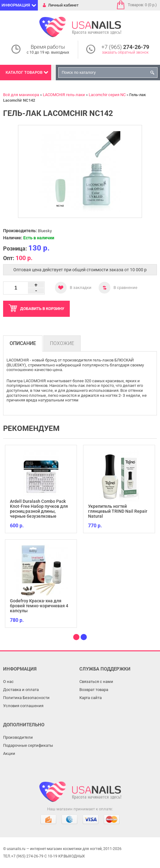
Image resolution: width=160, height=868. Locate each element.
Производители (18, 737)
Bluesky (45, 231)
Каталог (24, 72)
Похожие (62, 343)
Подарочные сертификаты (28, 745)
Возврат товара (94, 690)
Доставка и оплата (21, 690)
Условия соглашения (23, 706)
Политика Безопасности (26, 698)
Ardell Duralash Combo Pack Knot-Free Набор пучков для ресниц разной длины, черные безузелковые (39, 509)
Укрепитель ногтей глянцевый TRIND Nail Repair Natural (118, 511)
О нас (8, 682)
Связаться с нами (96, 682)
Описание (23, 343)
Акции (9, 753)
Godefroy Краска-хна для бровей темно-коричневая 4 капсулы (39, 606)
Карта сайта (91, 698)
